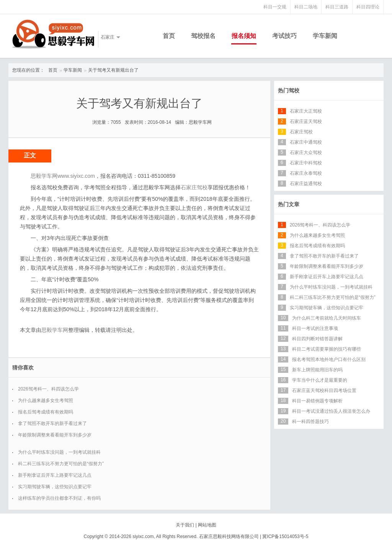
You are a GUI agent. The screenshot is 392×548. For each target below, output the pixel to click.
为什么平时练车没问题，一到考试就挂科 (59, 452)
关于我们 (185, 525)
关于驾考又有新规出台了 (113, 70)
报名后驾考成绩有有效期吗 (46, 412)
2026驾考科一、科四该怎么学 (48, 389)
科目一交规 (275, 7)
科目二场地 (306, 7)
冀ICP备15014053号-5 (285, 537)
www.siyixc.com (76, 176)
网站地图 (207, 525)
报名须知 (244, 36)
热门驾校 (289, 90)
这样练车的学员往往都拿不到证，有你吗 (59, 498)
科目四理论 (368, 7)
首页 (169, 36)
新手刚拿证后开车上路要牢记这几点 (55, 475)
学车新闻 (325, 36)
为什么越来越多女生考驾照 (46, 400)
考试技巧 (284, 36)
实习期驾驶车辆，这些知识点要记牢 (55, 487)
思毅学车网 (55, 330)
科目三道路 (337, 7)
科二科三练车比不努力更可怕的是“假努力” (61, 464)
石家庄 (108, 37)
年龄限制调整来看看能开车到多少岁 (55, 435)
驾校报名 (203, 36)
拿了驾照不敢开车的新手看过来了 (52, 423)
